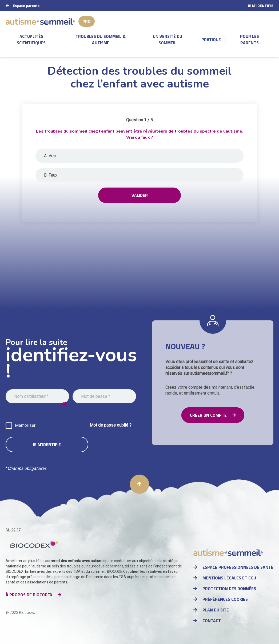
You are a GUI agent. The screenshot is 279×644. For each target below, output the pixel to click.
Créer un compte (208, 415)
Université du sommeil (168, 39)
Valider (140, 195)
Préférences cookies (225, 599)
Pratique (211, 39)
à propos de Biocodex (29, 595)
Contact (212, 621)
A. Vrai (50, 156)
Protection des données (229, 589)
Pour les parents (250, 39)
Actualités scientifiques (31, 39)
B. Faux (51, 175)
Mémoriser (25, 425)
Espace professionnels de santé (238, 567)
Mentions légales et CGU (229, 578)
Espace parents (26, 5)
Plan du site (216, 610)
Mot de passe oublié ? (111, 425)
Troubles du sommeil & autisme (101, 39)
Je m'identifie (261, 5)
